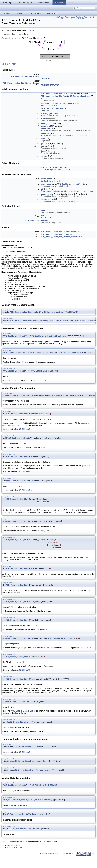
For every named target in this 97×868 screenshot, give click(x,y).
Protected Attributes (83, 19)
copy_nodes (46, 184)
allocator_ (45, 221)
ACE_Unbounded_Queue (19, 258)
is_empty (44, 114)
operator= (45, 104)
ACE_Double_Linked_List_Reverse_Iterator (21, 83)
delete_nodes (46, 179)
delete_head (46, 129)
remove (44, 157)
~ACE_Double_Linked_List (52, 109)
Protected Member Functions (64, 19)
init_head (45, 189)
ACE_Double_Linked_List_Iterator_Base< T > (60, 232)
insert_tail (45, 124)
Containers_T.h (14, 851)
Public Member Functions (74, 17)
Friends (94, 19)
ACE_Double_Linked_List (51, 94)
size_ (43, 216)
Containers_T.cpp (15, 853)
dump (43, 152)
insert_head (46, 126)
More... (33, 30)
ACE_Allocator (70, 94)
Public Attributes (90, 17)
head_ (43, 211)
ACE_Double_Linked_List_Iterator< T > (57, 235)
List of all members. (9, 64)
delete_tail (45, 134)
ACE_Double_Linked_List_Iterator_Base (30, 766)
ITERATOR (45, 79)
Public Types (59, 17)
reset (43, 139)
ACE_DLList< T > (24, 430)
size (42, 146)
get (42, 144)
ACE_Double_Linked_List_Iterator (25, 77)
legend (48, 61)
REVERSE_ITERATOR (50, 86)
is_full (43, 119)
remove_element (48, 200)
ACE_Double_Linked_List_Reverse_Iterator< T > (61, 237)
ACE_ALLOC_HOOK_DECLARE (54, 168)
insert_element (47, 195)
